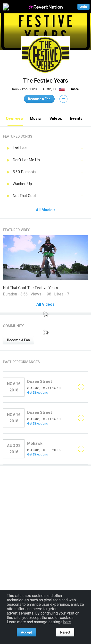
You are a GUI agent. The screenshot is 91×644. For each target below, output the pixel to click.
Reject (65, 632)
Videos (56, 118)
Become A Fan (18, 340)
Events (76, 118)
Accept (26, 632)
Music (35, 118)
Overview (15, 118)
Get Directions (37, 392)
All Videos (45, 304)
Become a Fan (39, 99)
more (75, 89)
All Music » (46, 210)
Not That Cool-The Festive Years (30, 288)
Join (83, 7)
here (67, 622)
